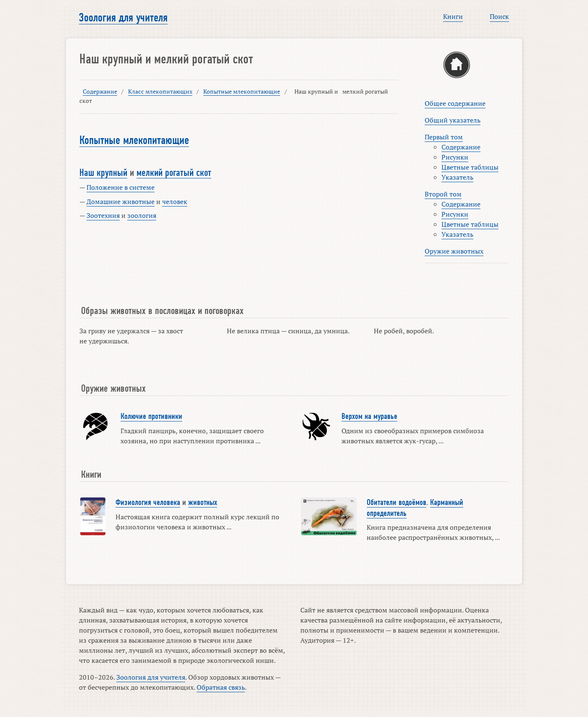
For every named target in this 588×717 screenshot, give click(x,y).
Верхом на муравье (369, 416)
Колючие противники (151, 416)
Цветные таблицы (470, 167)
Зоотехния (103, 215)
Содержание (100, 91)
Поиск (499, 16)
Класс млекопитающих (160, 91)
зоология (142, 215)
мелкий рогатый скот (174, 173)
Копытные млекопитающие (242, 91)
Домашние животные (121, 201)
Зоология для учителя (123, 18)
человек (175, 201)
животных (203, 502)
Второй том (443, 194)
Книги (453, 16)
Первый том (444, 137)
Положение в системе (121, 187)
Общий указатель (453, 120)
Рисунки (455, 157)
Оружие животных (454, 251)
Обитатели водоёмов (396, 502)
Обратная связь (221, 687)
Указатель (457, 177)
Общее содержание (455, 103)
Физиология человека (148, 502)
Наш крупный (103, 173)
